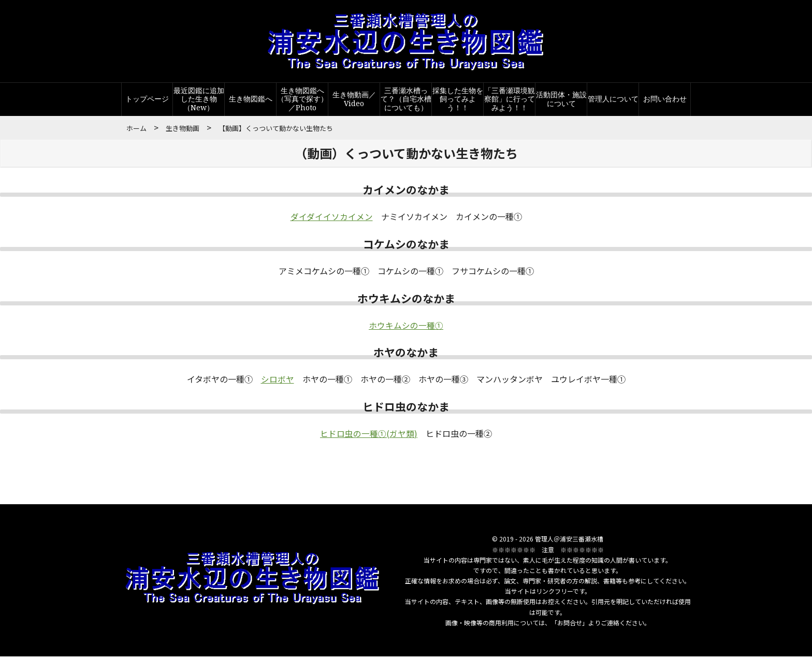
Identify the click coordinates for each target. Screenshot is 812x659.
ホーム (136, 131)
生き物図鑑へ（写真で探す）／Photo (302, 102)
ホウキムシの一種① (406, 328)
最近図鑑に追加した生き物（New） (199, 102)
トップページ (147, 102)
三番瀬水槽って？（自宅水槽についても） (406, 102)
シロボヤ (278, 382)
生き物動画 (183, 131)
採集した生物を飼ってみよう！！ (458, 102)
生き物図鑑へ (251, 102)
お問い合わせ (665, 102)
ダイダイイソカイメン (332, 219)
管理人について (613, 102)
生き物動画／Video (354, 101)
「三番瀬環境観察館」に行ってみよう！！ (510, 102)
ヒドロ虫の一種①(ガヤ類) (369, 436)
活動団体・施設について (561, 101)
